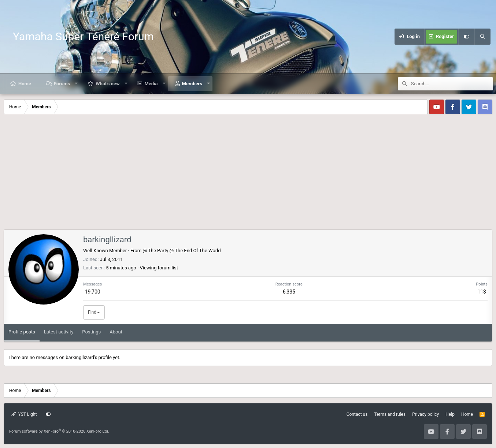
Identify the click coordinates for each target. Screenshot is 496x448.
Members (192, 84)
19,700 (93, 292)
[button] (76, 84)
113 (482, 292)
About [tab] (116, 332)
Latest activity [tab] (59, 332)
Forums (62, 84)
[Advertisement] (248, 175)
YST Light (24, 414)
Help (450, 414)
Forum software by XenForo (59, 431)
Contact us (357, 414)
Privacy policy (425, 414)
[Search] (482, 37)
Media (151, 84)
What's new (108, 84)
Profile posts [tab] (22, 332)
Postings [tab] (91, 332)
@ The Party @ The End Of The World (182, 251)
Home (25, 84)
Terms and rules (390, 414)
